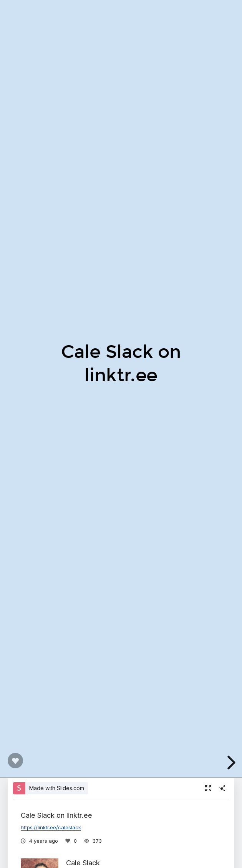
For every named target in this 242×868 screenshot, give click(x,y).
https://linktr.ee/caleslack (51, 827)
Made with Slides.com (57, 788)
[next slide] (230, 763)
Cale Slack (83, 863)
